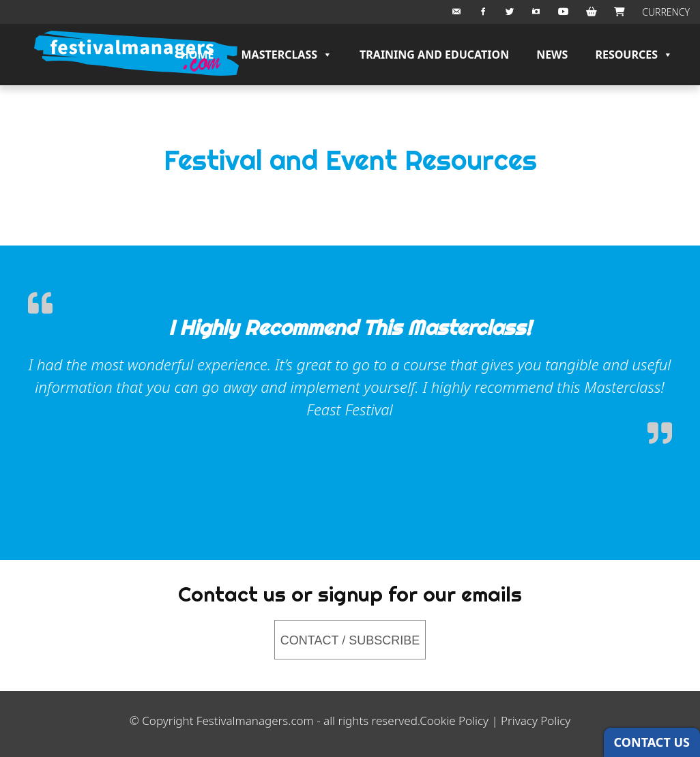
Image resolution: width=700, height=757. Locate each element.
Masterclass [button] (287, 55)
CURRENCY (666, 12)
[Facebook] (483, 12)
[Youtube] (564, 12)
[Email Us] (456, 12)
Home (198, 55)
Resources (634, 55)
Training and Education (434, 55)
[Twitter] (510, 12)
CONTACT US (652, 742)
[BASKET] (592, 12)
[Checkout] (619, 12)
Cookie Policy (454, 721)
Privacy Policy (536, 721)
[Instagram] (536, 12)
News (552, 55)
